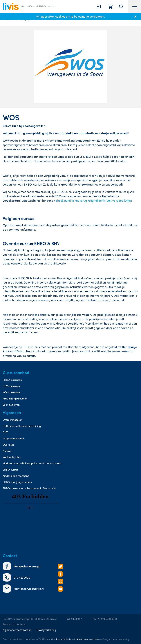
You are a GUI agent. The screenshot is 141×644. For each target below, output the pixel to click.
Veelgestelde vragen (22, 566)
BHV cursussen (11, 386)
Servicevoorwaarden (87, 639)
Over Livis (8, 445)
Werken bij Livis (12, 457)
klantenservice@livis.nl (23, 589)
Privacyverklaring (46, 630)
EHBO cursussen (12, 380)
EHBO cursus (10, 469)
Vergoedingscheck (13, 438)
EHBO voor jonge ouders (17, 482)
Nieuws (7, 451)
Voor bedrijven (11, 405)
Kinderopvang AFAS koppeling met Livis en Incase (32, 463)
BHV (5, 432)
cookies (60, 16)
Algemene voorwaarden (17, 630)
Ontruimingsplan (13, 420)
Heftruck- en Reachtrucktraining (22, 426)
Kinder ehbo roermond (16, 476)
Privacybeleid (63, 639)
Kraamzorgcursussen (15, 398)
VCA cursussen (11, 392)
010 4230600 (16, 577)
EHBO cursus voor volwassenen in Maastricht (29, 488)
